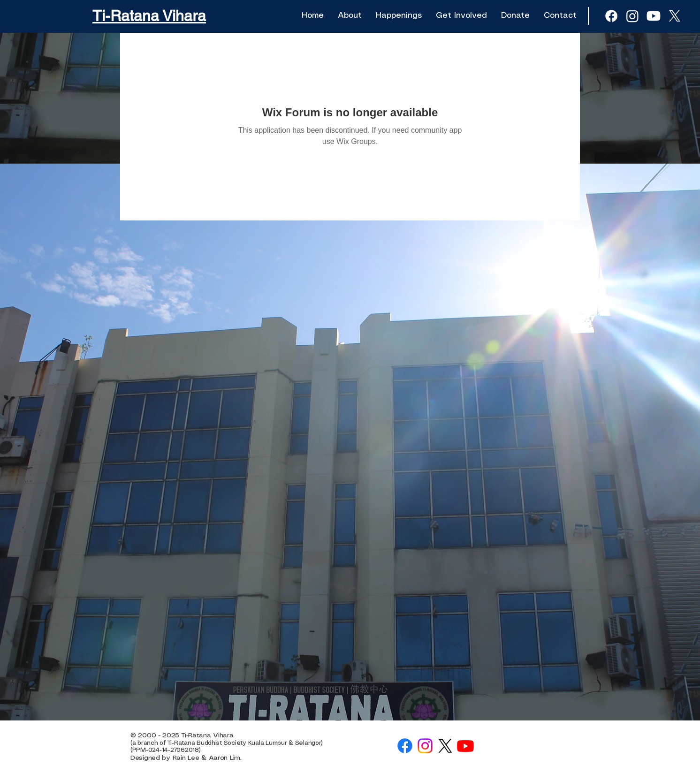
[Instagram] (425, 746)
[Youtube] (654, 16)
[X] (675, 16)
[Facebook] (405, 746)
